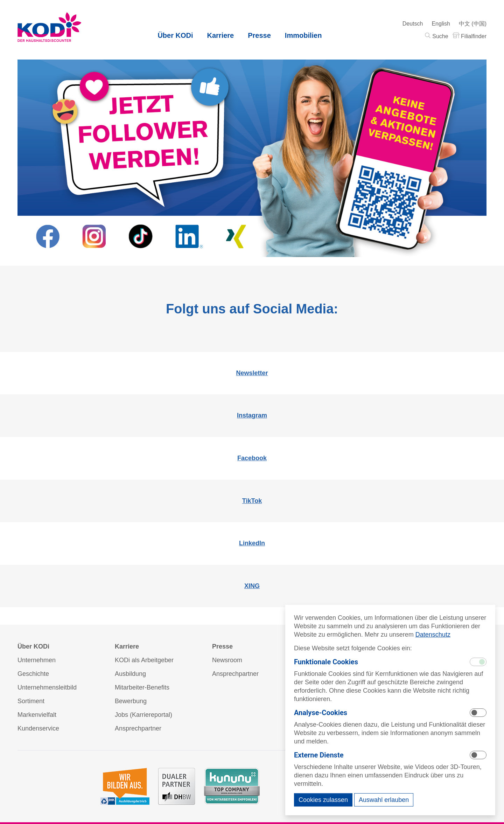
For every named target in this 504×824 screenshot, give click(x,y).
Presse (259, 35)
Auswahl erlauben (384, 800)
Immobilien (303, 35)
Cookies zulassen (323, 800)
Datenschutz (433, 635)
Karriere (221, 35)
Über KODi (175, 35)
